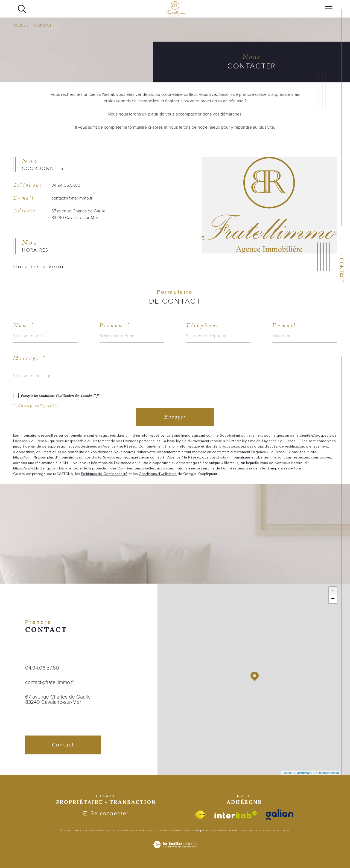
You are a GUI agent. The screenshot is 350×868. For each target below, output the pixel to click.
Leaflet (287, 773)
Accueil (21, 25)
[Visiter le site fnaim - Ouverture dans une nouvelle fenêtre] (200, 815)
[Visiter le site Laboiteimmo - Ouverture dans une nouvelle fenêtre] (175, 851)
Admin (234, 830)
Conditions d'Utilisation (158, 474)
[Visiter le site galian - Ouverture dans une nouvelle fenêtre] (280, 815)
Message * (30, 358)
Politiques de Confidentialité (104, 474)
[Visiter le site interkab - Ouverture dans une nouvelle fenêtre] (236, 815)
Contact (342, 270)
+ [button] (333, 591)
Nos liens (247, 830)
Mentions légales (215, 830)
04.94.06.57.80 (66, 185)
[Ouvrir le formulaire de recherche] (22, 9)
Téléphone (203, 325)
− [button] (333, 599)
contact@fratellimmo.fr (72, 198)
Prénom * (115, 325)
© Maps (303, 773)
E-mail (284, 325)
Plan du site (192, 830)
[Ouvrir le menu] (329, 9)
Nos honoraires (170, 830)
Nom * (24, 325)
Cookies (284, 830)
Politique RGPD (266, 830)
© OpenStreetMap (327, 773)
